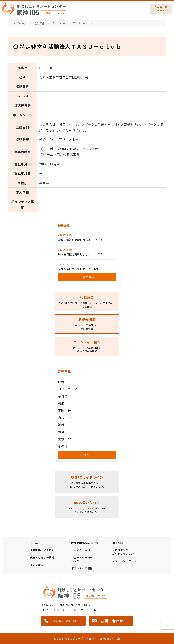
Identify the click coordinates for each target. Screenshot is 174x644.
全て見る (87, 455)
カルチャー (66, 418)
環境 (61, 382)
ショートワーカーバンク (82, 559)
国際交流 (64, 411)
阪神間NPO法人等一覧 (85, 543)
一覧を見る (87, 277)
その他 (63, 446)
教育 (61, 432)
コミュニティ (68, 389)
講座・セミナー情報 (42, 557)
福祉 (61, 425)
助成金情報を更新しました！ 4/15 (80, 240)
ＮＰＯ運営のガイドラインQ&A (123, 552)
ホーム (34, 543)
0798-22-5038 (58, 610)
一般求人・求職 (81, 550)
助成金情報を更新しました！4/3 (78, 269)
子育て (63, 396)
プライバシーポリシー (126, 561)
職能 (61, 403)
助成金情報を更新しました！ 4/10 (80, 254)
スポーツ (64, 439)
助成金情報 (37, 565)
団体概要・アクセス (42, 550)
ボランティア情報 (82, 568)
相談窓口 (118, 543)
